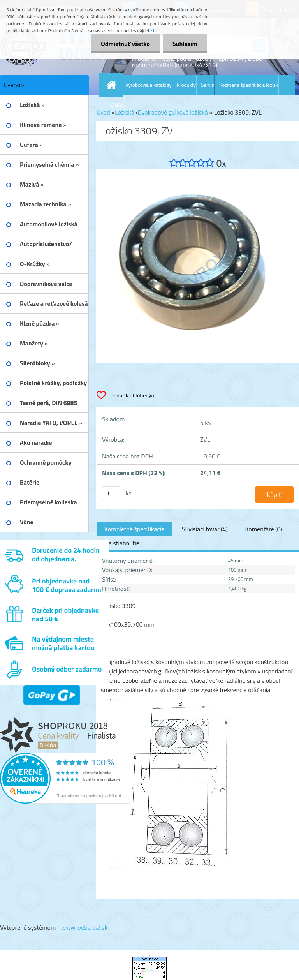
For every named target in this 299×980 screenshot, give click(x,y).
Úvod (103, 112)
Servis (207, 85)
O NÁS (117, 105)
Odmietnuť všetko (125, 44)
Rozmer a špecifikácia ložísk (249, 85)
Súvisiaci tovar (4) (205, 529)
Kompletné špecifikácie (134, 529)
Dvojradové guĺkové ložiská (173, 112)
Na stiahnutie (122, 543)
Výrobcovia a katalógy (149, 85)
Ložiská (125, 112)
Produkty (186, 85)
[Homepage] (113, 85)
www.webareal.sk (84, 927)
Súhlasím (185, 44)
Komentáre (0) (263, 529)
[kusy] (112, 493)
